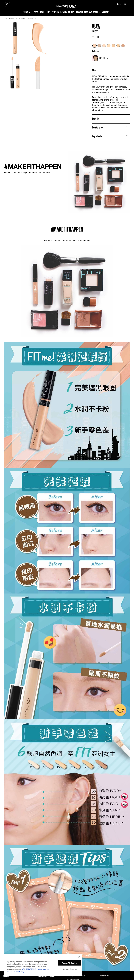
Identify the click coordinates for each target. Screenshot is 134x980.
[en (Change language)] (119, 4)
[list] (111, 47)
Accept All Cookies (69, 963)
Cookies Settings (70, 969)
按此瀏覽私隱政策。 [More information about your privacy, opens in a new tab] (30, 969)
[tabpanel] (111, 48)
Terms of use (104, 976)
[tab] (93, 37)
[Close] (79, 957)
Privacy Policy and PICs (76, 976)
